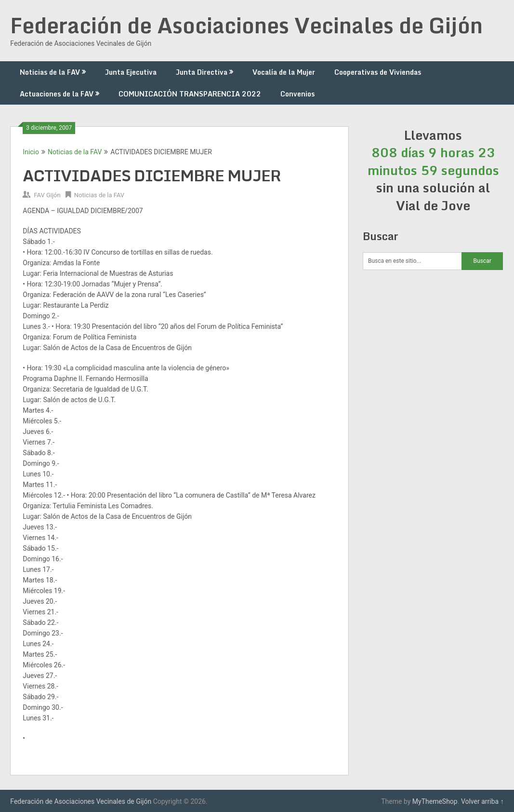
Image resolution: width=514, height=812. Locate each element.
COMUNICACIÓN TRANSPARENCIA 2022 (190, 94)
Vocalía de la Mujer (284, 72)
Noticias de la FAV (50, 72)
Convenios (297, 94)
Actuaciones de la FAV (57, 94)
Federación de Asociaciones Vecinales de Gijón (246, 25)
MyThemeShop (435, 801)
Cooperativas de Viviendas (378, 72)
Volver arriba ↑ (482, 801)
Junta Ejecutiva (131, 72)
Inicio (31, 152)
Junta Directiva (202, 72)
